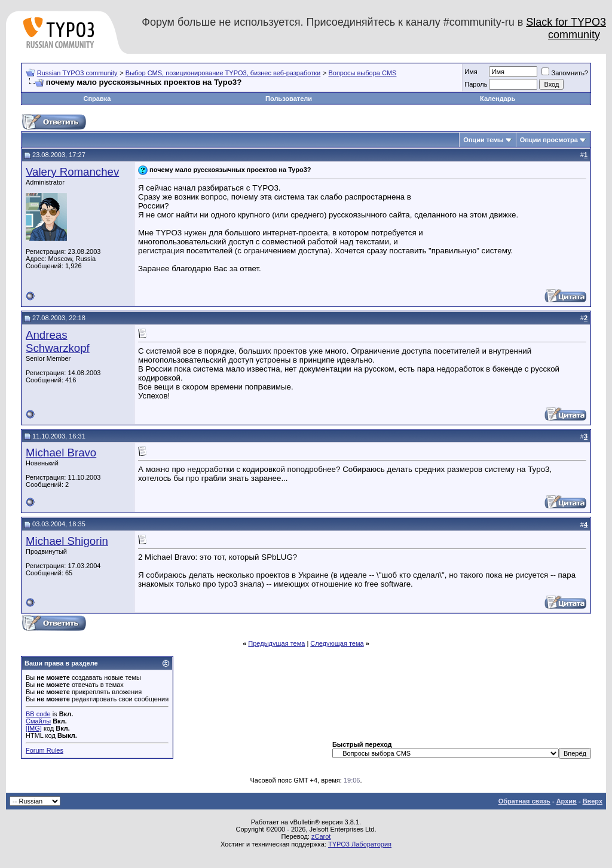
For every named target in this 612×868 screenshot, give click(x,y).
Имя (471, 72)
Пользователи (289, 99)
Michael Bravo (61, 453)
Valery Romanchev (72, 172)
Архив (567, 801)
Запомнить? (565, 73)
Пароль (476, 84)
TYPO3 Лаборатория (360, 844)
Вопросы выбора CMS (362, 73)
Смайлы (38, 721)
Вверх (593, 801)
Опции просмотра (549, 140)
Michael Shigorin (67, 541)
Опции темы (483, 140)
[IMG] (34, 728)
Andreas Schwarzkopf (58, 341)
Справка (97, 99)
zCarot (321, 836)
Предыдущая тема (276, 643)
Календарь (498, 99)
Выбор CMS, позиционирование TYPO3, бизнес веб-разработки (223, 73)
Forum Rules (45, 750)
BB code (38, 714)
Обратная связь (524, 801)
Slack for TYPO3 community (566, 28)
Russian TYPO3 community (77, 73)
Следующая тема (337, 643)
